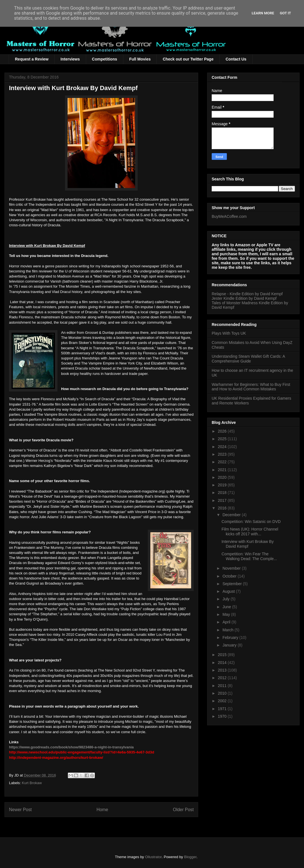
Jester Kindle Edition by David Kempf (244, 298)
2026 (223, 431)
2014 (223, 663)
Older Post (183, 810)
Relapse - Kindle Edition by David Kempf (247, 294)
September (233, 584)
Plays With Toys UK (229, 333)
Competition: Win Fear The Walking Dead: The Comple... (249, 556)
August (229, 591)
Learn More (263, 13)
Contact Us (236, 59)
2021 (223, 470)
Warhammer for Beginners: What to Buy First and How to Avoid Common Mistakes (251, 387)
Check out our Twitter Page (188, 59)
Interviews (70, 59)
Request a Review (32, 59)
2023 (223, 454)
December (232, 515)
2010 (223, 693)
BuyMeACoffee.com (229, 216)
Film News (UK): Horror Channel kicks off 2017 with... (250, 532)
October (230, 576)
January (230, 645)
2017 (223, 500)
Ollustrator (153, 857)
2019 (223, 485)
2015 (223, 655)
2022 (223, 462)
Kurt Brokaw (32, 783)
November (232, 568)
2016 (223, 508)
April (227, 622)
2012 (223, 678)
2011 (223, 686)
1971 (223, 709)
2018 (223, 493)
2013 (223, 670)
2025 (223, 439)
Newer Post (20, 810)
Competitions (105, 59)
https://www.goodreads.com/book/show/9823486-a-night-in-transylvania (71, 747)
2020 (223, 477)
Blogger (190, 857)
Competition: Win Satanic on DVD (251, 522)
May (227, 614)
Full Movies (140, 59)
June (227, 607)
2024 (223, 447)
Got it (285, 13)
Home (102, 810)
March (228, 630)
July (226, 599)
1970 (223, 716)
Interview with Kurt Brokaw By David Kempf (248, 544)
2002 (223, 701)
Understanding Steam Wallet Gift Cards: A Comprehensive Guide (248, 359)
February (231, 637)
